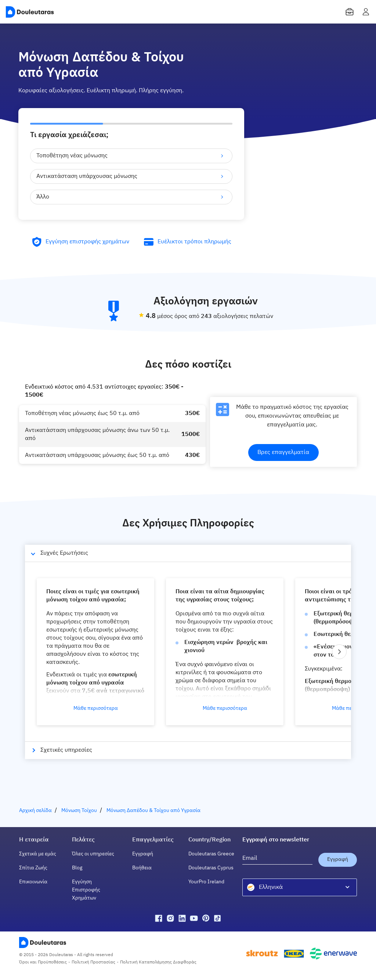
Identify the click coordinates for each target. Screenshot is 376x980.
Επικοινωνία (33, 882)
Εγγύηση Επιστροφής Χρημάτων (86, 890)
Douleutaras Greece (211, 854)
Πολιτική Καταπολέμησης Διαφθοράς (158, 962)
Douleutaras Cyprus (211, 868)
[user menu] (366, 12)
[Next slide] (339, 652)
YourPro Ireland (206, 882)
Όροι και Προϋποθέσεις (43, 962)
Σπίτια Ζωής (33, 868)
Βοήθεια (142, 868)
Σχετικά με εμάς (38, 854)
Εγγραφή (143, 854)
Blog (77, 868)
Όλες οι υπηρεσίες (93, 854)
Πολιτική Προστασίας (93, 962)
